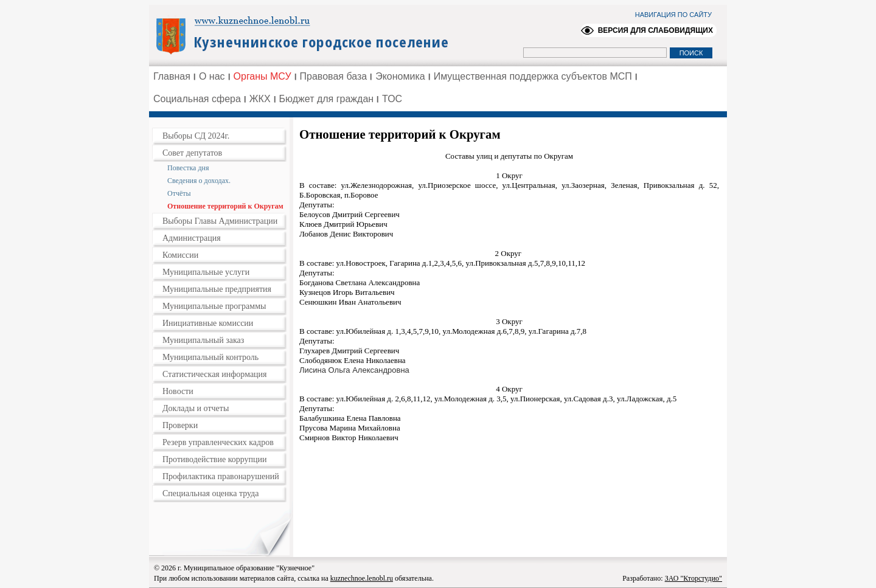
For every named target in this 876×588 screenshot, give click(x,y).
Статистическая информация (215, 374)
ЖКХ (260, 99)
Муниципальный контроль (210, 357)
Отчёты (179, 193)
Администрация (192, 238)
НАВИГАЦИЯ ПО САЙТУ (673, 15)
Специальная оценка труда (210, 493)
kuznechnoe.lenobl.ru (362, 578)
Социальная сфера (197, 99)
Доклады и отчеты (196, 408)
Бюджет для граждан (327, 99)
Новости (178, 391)
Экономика (400, 76)
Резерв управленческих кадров (218, 442)
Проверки (180, 425)
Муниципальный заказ (203, 340)
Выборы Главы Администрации (220, 221)
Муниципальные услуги (206, 272)
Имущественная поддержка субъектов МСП (533, 76)
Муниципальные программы (214, 306)
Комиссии (180, 255)
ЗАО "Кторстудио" (693, 578)
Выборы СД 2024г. (196, 136)
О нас (212, 76)
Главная (172, 76)
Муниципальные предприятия (217, 289)
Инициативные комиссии (208, 323)
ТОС (392, 99)
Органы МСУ (262, 76)
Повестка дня (188, 168)
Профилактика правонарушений (221, 476)
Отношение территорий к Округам (225, 206)
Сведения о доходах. (199, 181)
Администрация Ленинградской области (308, 35)
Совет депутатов (192, 153)
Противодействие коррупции (215, 459)
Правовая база (334, 76)
